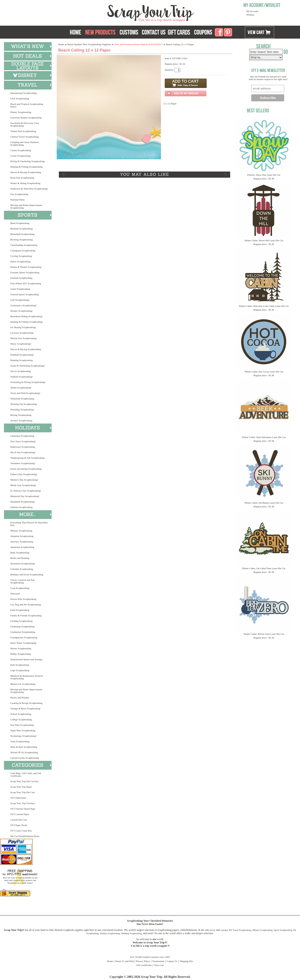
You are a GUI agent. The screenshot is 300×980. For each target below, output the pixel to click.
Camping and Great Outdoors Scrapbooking (25, 143)
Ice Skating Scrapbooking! (23, 327)
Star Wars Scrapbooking (22, 725)
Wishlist (250, 15)
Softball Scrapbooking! (22, 377)
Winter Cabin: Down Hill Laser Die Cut (264, 240)
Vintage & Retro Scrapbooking (25, 708)
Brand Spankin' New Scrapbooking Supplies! (89, 44)
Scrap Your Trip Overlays (23, 803)
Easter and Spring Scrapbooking (26, 469)
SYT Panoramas (18, 798)
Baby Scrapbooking (20, 553)
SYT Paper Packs (19, 825)
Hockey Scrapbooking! (22, 311)
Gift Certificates (144, 965)
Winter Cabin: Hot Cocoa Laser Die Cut (264, 372)
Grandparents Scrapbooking (24, 637)
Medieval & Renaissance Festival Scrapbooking (27, 677)
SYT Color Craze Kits (21, 831)
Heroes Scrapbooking (21, 648)
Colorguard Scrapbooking (23, 250)
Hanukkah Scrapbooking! (23, 502)
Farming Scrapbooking (21, 621)
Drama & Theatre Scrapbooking (26, 267)
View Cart (159, 965)
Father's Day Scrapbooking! (24, 474)
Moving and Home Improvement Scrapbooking (26, 206)
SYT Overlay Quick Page (23, 809)
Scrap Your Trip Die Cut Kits (24, 781)
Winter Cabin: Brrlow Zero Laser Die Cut (264, 634)
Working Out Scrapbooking (24, 404)
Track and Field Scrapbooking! (25, 393)
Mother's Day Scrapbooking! (24, 480)
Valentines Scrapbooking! (23, 463)
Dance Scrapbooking (20, 261)
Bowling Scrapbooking (22, 240)
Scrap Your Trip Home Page (121, 12)
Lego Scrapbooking (20, 670)
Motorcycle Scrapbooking (23, 684)
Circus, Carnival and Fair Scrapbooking (23, 581)
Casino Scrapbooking (21, 150)
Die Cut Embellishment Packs (25, 836)
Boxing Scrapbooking (21, 415)
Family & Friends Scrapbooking (26, 615)
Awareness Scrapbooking (23, 563)
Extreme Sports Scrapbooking (25, 272)
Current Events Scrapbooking (25, 758)
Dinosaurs (15, 594)
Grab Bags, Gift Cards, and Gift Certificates (26, 774)
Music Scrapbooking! (21, 344)
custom (223, 930)
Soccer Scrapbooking (21, 371)
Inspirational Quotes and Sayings (26, 659)
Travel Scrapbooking (242, 930)
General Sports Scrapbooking (25, 294)
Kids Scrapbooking (20, 665)
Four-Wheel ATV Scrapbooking (26, 283)
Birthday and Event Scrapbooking (27, 574)
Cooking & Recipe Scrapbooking (26, 703)
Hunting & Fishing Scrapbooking (26, 167)
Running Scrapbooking (22, 360)
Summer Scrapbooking (21, 507)
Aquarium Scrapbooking (22, 547)
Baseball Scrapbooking (22, 229)
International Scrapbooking (23, 93)
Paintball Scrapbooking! (22, 355)
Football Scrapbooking (21, 278)
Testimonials (158, 961)
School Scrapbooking (21, 714)
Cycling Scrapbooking (21, 256)
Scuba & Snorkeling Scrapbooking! (28, 366)
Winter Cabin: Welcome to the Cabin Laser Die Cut (264, 306)
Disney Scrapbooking (21, 112)
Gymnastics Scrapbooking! (23, 305)
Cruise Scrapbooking (21, 156)
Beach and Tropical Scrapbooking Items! (27, 105)
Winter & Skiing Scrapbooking (25, 183)
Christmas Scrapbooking (22, 436)
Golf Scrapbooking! (20, 300)
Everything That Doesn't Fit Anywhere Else (29, 524)
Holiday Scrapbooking (110, 933)
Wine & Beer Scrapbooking (24, 747)
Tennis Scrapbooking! (21, 388)
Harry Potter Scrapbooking (23, 643)
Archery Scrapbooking (21, 420)
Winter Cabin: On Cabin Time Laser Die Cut (264, 568)
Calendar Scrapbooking (22, 569)
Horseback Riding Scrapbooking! (26, 316)
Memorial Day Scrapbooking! (25, 496)
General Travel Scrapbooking (25, 137)
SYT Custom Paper (20, 814)
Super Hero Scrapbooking (23, 730)
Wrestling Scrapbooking (22, 410)
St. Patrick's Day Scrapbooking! (26, 491)
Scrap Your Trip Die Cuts (23, 792)
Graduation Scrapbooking (23, 632)
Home (61, 44)
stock (213, 930)
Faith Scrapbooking (20, 610)
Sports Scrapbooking (283, 930)
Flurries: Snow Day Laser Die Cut (264, 175)
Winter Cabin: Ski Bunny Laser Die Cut (264, 503)
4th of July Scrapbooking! (23, 452)
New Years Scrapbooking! (23, 441)
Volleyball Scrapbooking (22, 399)
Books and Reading (20, 558)
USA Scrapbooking (20, 98)
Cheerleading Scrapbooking (24, 245)
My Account (252, 11)
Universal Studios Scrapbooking (26, 118)
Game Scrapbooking (20, 289)
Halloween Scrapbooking (23, 447)
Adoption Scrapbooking (22, 536)
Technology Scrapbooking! (23, 736)
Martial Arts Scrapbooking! (24, 338)
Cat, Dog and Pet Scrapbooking (26, 604)
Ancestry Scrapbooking (22, 542)
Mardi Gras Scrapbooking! (23, 485)
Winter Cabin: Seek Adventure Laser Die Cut (264, 437)
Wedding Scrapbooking (131, 933)
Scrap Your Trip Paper (21, 787)
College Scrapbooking (21, 719)
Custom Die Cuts (19, 820)
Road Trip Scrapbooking (22, 178)
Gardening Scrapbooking (22, 626)
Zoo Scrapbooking (19, 194)
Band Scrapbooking (20, 223)
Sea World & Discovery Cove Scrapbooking (25, 124)
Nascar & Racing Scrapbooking (26, 172)
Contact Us (172, 961)
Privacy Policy (143, 961)
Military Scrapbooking (21, 531)
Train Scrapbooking (20, 741)
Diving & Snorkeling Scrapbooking (28, 161)
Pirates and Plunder (20, 697)
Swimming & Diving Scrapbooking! (28, 382)
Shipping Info (186, 961)
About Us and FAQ (124, 961)
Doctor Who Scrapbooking (23, 599)
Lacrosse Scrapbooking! (22, 333)
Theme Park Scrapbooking (23, 131)
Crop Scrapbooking (20, 588)
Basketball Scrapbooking (22, 234)
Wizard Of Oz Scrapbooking (24, 752)
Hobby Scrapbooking (21, 654)
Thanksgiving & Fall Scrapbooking (27, 458)
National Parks (17, 200)
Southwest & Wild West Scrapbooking (29, 189)
